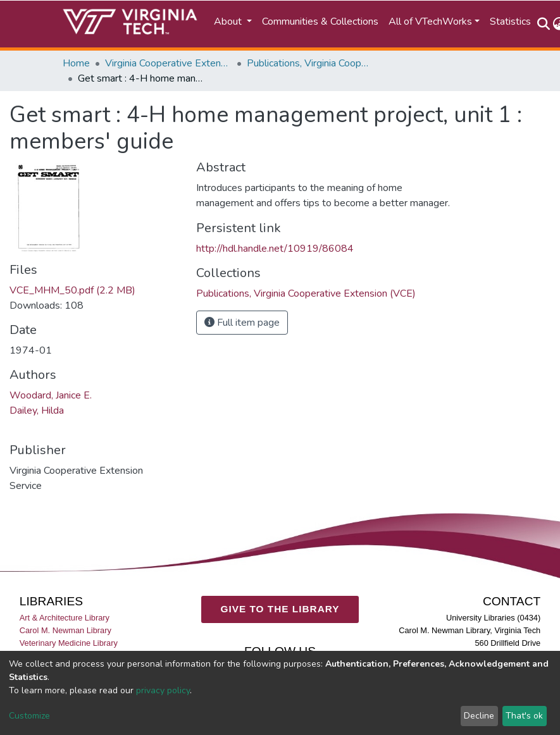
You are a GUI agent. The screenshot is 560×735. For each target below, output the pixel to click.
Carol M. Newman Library (65, 630)
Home (76, 63)
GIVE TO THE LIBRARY (280, 609)
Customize (29, 716)
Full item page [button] (242, 323)
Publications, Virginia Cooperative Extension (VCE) (310, 63)
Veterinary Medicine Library (69, 643)
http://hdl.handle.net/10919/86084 (275, 249)
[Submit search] (544, 24)
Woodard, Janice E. (51, 395)
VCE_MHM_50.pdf (72, 290)
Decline (479, 716)
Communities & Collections (320, 22)
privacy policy (163, 690)
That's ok (524, 716)
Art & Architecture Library (65, 618)
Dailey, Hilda (37, 411)
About (229, 22)
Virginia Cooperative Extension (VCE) (168, 63)
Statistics (510, 22)
